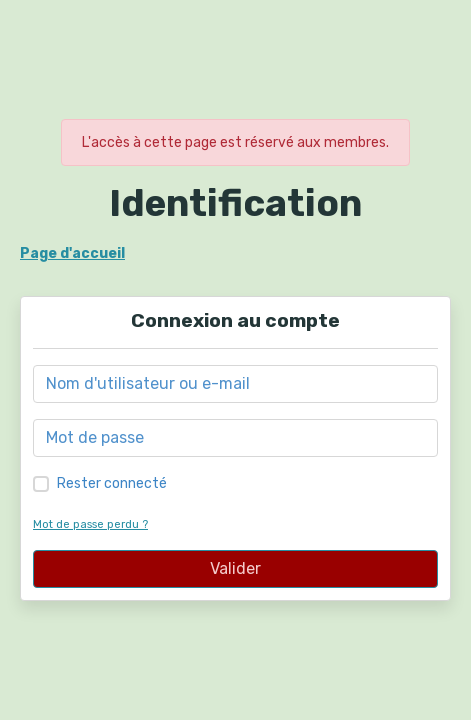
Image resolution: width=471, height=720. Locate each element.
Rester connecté (112, 483)
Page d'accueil (72, 253)
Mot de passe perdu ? (90, 524)
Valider (235, 568)
